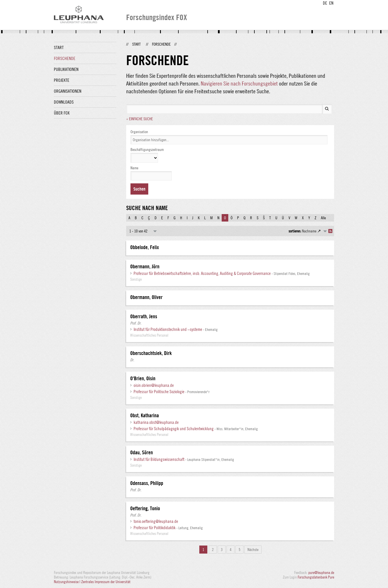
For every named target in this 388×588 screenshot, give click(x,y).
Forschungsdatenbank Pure (316, 577)
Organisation (139, 132)
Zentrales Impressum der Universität (106, 582)
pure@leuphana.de (321, 573)
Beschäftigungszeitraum (147, 150)
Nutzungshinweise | (68, 582)
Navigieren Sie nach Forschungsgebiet (239, 83)
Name (134, 168)
